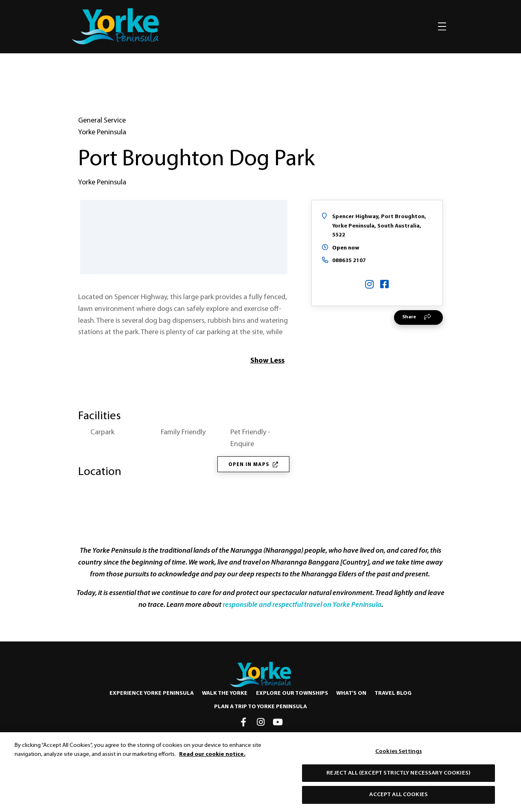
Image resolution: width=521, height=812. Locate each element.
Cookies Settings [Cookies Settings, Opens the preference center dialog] (398, 754)
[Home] (260, 674)
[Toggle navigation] (442, 26)
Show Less (267, 361)
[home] (115, 26)
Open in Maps (253, 465)
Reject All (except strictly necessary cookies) (398, 776)
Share (409, 317)
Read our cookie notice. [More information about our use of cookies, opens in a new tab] (212, 757)
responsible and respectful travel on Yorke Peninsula (302, 605)
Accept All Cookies (398, 798)
